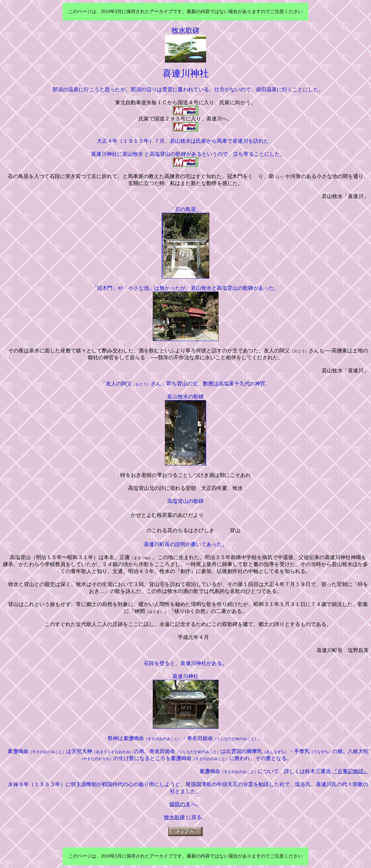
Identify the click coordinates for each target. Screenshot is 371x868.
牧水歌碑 (174, 817)
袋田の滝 (180, 804)
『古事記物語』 (350, 771)
